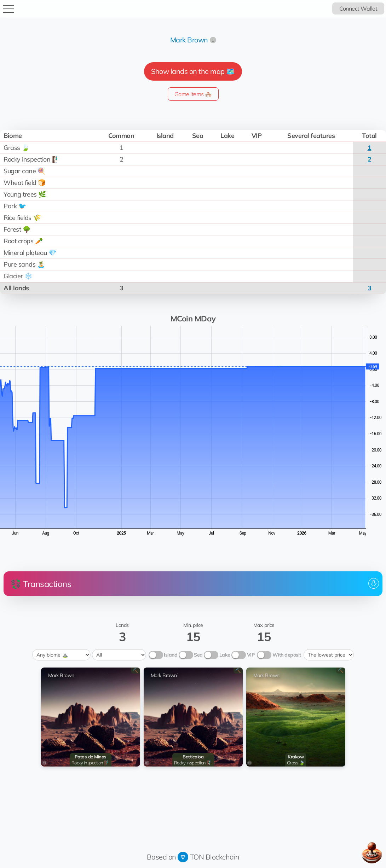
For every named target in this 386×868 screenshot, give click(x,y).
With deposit (287, 655)
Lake (225, 655)
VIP (251, 655)
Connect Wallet (358, 8)
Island (171, 655)
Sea (198, 655)
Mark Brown (189, 40)
